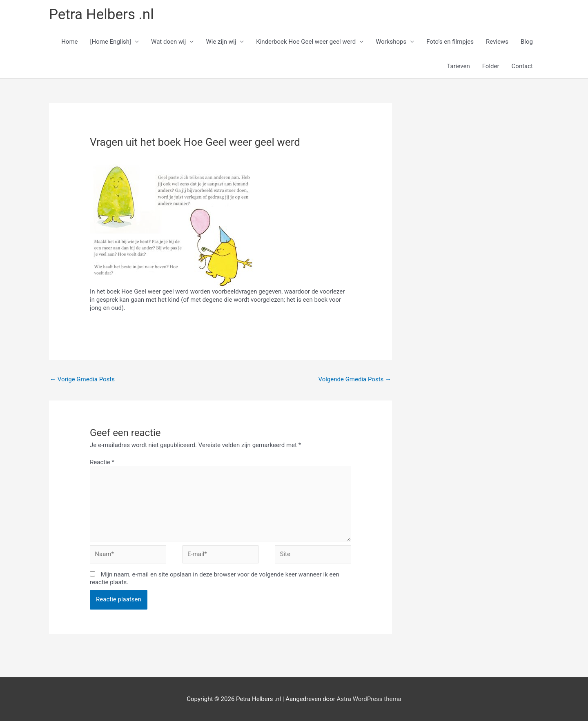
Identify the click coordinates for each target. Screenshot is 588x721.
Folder (491, 66)
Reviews (497, 42)
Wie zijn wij (221, 42)
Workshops (391, 42)
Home (69, 42)
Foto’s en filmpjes (450, 42)
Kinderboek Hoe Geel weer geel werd (306, 42)
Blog (527, 42)
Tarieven (458, 66)
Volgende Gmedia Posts (355, 379)
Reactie (102, 462)
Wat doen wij (168, 42)
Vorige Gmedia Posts (82, 379)
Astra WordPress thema (369, 699)
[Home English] (111, 42)
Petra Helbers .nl (101, 14)
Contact (522, 66)
